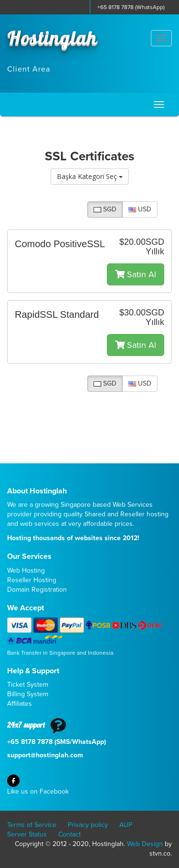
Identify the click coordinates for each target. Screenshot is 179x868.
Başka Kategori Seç (90, 176)
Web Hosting (26, 570)
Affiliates (20, 704)
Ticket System (28, 685)
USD (140, 209)
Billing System (28, 694)
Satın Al (136, 274)
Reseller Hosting (32, 580)
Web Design (145, 844)
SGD (105, 209)
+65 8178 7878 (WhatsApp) (131, 7)
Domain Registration (37, 590)
